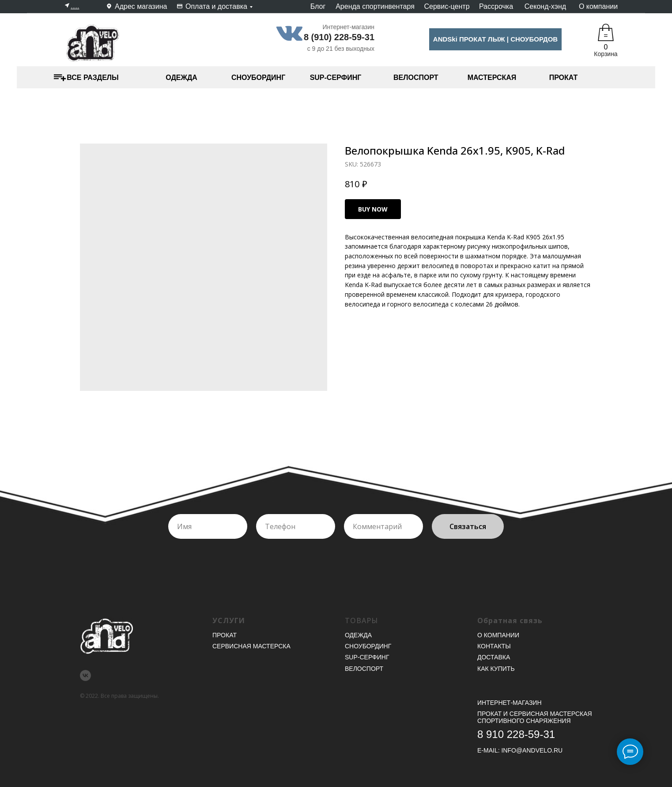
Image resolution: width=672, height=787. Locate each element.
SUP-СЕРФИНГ (336, 78)
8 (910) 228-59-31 (339, 37)
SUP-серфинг (367, 657)
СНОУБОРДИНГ (258, 78)
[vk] (85, 675)
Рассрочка (496, 6)
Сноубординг (368, 646)
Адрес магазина (141, 6)
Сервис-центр (447, 6)
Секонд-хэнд (545, 6)
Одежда (358, 635)
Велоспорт (364, 669)
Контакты (494, 646)
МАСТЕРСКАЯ (492, 78)
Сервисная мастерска (251, 646)
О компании (598, 6)
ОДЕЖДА (181, 78)
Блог (318, 6)
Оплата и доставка (216, 6)
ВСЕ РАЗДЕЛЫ (92, 78)
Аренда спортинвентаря (375, 6)
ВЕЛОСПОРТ (416, 78)
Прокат (225, 635)
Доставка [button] (494, 657)
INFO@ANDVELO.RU (532, 750)
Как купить (496, 669)
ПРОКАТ (564, 78)
